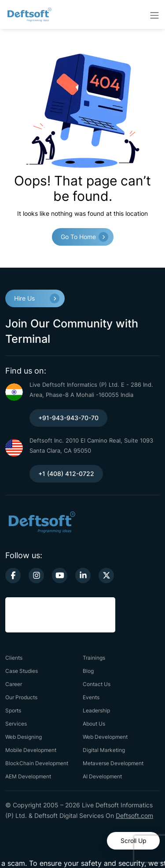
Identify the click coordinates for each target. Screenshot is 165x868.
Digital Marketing (104, 750)
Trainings (94, 658)
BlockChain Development (37, 763)
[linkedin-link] (83, 576)
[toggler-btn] (154, 15)
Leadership (96, 710)
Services (16, 724)
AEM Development (28, 776)
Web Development (105, 737)
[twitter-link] (106, 576)
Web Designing (24, 737)
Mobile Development (31, 750)
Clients (14, 658)
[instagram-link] (36, 576)
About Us (94, 724)
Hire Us (24, 298)
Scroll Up (134, 841)
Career (14, 684)
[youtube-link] (60, 576)
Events (91, 697)
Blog (88, 671)
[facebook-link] (13, 576)
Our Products (21, 697)
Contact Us (97, 684)
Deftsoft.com (134, 815)
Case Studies (22, 671)
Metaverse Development (113, 763)
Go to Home (78, 237)
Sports (13, 710)
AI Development (102, 776)
